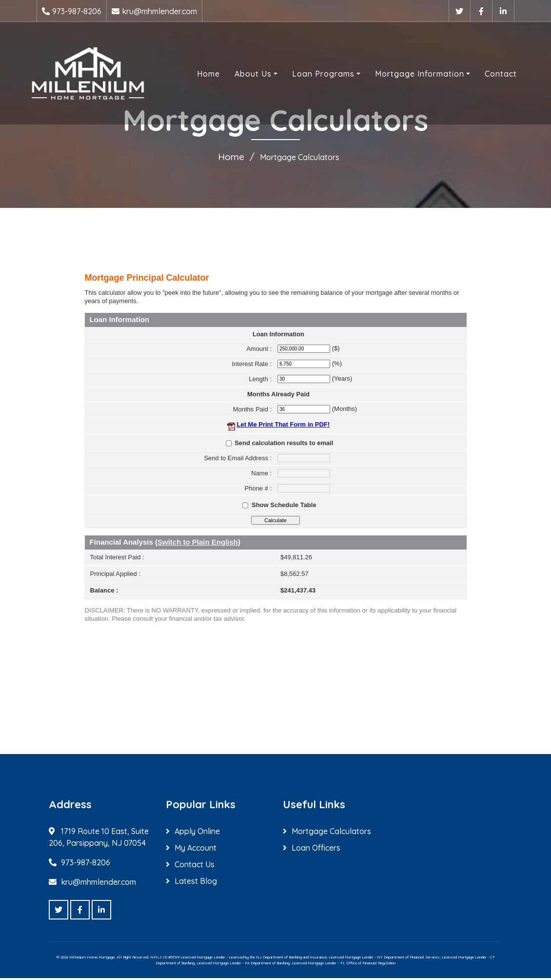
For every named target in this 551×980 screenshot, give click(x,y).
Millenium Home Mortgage (92, 959)
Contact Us (195, 866)
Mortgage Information (410, 75)
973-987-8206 (77, 11)
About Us (243, 75)
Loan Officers (316, 850)
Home (199, 75)
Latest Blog (196, 883)
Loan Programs (314, 75)
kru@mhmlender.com (159, 11)
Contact (491, 75)
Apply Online (197, 833)
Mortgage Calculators (331, 833)
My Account (196, 850)
